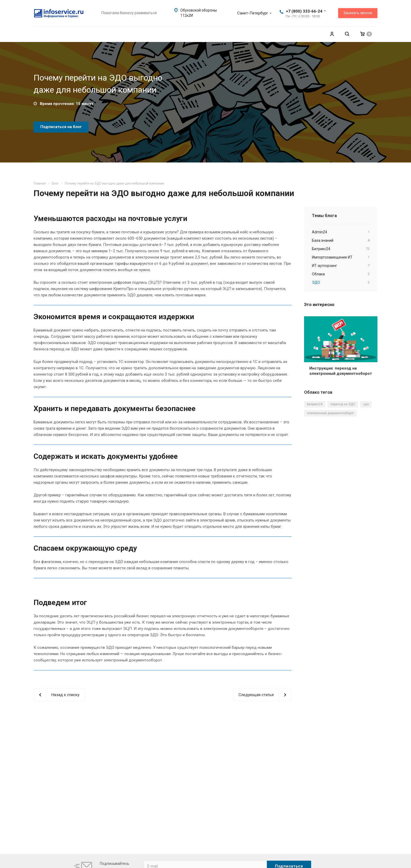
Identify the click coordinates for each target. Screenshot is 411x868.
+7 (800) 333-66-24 (304, 11)
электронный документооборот (330, 413)
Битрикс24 (315, 404)
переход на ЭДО (343, 404)
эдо (366, 404)
